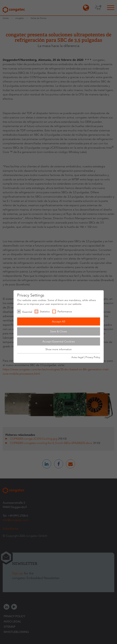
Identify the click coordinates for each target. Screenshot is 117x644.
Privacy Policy (93, 357)
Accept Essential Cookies (59, 341)
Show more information (59, 349)
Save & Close (58, 331)
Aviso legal (77, 357)
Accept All (59, 321)
